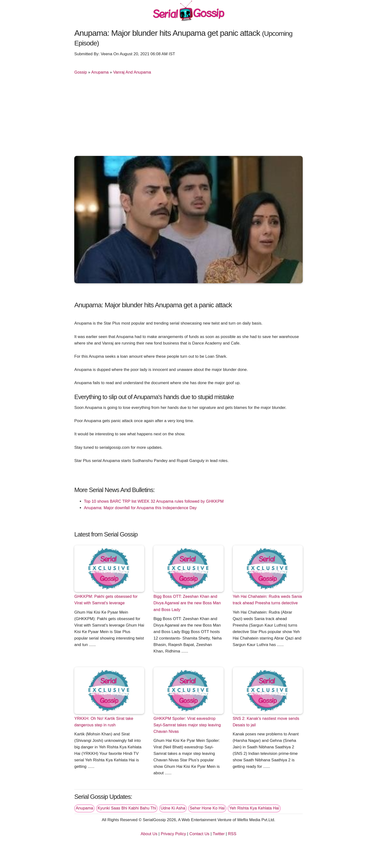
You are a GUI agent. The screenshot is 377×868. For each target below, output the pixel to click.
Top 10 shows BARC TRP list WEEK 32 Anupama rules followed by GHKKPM (154, 501)
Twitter (219, 834)
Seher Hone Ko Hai (207, 808)
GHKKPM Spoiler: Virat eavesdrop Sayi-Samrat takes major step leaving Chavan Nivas (187, 725)
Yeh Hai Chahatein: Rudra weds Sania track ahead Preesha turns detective (267, 600)
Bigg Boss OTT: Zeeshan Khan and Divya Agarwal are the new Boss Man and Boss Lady (187, 603)
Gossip (81, 72)
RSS (232, 834)
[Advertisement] (188, 116)
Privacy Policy (173, 834)
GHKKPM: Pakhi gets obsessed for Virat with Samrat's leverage (106, 600)
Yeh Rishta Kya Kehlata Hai (254, 808)
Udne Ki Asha (173, 808)
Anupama (100, 72)
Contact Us (199, 834)
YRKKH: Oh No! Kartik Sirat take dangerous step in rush (104, 722)
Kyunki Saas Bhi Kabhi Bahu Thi (127, 808)
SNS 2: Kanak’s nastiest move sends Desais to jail (266, 722)
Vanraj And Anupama (132, 72)
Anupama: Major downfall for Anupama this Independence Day (140, 508)
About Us (149, 834)
